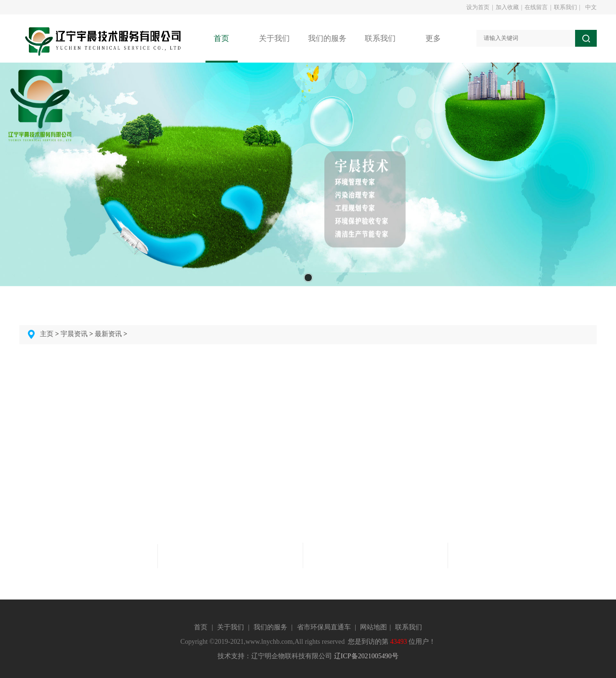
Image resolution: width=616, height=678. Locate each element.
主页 (47, 334)
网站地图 (373, 627)
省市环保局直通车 (324, 627)
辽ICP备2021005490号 (366, 656)
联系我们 (565, 7)
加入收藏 (507, 7)
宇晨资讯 (74, 334)
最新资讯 (108, 334)
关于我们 (231, 627)
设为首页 (478, 7)
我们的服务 (270, 627)
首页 (201, 627)
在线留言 (536, 7)
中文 (591, 7)
